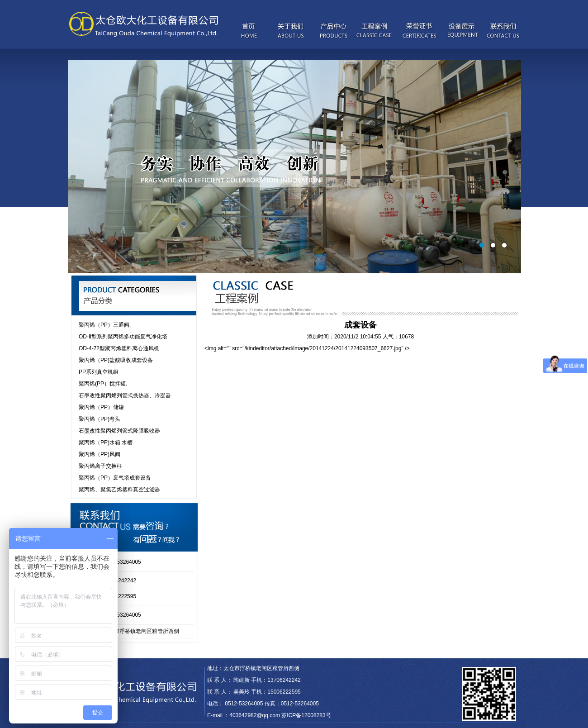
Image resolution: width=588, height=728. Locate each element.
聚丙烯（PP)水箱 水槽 (106, 443)
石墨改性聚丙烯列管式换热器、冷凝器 (125, 395)
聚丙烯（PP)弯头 (100, 419)
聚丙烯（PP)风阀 (100, 454)
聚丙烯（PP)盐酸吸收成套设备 (116, 360)
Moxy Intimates (209, 652)
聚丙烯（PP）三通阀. (105, 325)
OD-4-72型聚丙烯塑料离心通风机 (119, 348)
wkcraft (236, 652)
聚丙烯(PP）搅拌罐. (103, 384)
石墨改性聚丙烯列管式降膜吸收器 (119, 431)
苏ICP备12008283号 (306, 715)
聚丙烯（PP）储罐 (101, 407)
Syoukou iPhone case (164, 652)
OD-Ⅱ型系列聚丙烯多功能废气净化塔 (123, 337)
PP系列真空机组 (99, 372)
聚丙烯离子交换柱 (100, 466)
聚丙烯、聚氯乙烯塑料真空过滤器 (119, 490)
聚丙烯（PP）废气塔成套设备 (115, 478)
